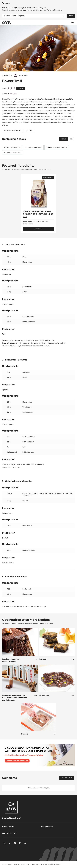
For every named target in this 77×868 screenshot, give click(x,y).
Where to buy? (10, 833)
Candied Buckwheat (14, 153)
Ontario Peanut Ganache (58, 147)
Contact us (8, 827)
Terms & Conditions (21, 864)
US (71, 139)
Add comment (67, 778)
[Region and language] (34, 16)
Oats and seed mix (13, 147)
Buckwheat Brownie (34, 147)
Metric (64, 139)
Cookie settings (54, 864)
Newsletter (47, 827)
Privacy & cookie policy (38, 864)
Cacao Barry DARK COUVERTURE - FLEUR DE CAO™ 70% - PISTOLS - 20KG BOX (47, 495)
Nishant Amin (23, 75)
